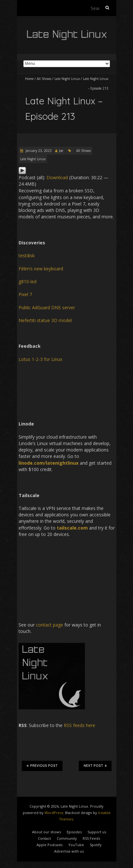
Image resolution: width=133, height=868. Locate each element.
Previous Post (42, 766)
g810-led (28, 281)
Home (29, 79)
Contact (44, 838)
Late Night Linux (67, 79)
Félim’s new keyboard (41, 269)
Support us (97, 832)
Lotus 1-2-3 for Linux (40, 359)
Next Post (95, 766)
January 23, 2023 (38, 151)
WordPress (54, 813)
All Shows (44, 79)
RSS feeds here (79, 725)
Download (57, 177)
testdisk (27, 255)
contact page (50, 625)
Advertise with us (69, 851)
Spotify (96, 845)
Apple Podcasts (50, 845)
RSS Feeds (91, 838)
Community (67, 838)
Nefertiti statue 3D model (45, 320)
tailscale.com (72, 528)
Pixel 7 (25, 294)
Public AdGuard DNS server (47, 307)
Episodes (74, 832)
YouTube (76, 845)
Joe (61, 151)
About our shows (46, 832)
